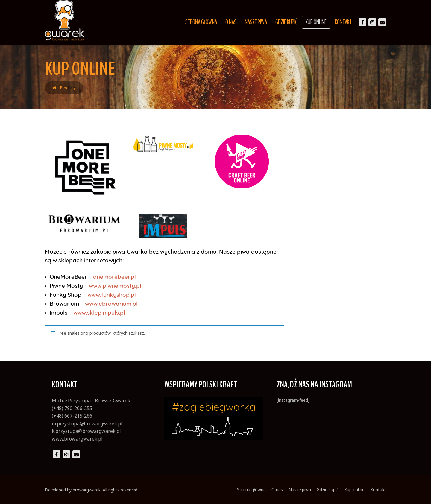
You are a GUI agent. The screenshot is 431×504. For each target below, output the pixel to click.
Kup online (316, 22)
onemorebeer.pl (114, 277)
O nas (231, 22)
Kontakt (343, 22)
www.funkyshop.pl (112, 295)
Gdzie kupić (286, 22)
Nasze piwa (256, 22)
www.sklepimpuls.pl (99, 313)
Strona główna (201, 22)
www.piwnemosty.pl (115, 286)
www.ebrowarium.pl (111, 304)
